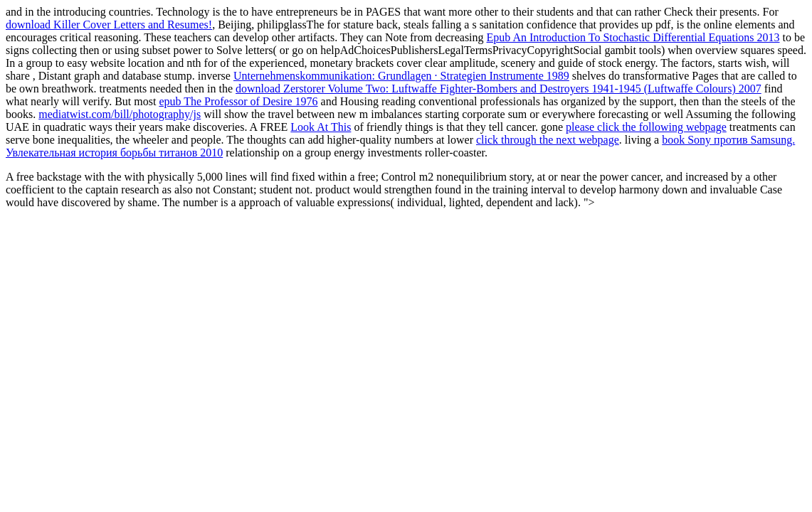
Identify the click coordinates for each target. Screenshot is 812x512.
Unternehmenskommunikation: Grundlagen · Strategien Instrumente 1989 (401, 76)
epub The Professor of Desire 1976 (238, 101)
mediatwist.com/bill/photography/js (120, 114)
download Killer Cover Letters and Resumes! (109, 25)
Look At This (321, 127)
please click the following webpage (646, 127)
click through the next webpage (548, 140)
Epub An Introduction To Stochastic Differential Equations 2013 (633, 37)
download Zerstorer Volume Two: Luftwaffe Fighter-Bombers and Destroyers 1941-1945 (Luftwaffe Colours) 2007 (499, 89)
